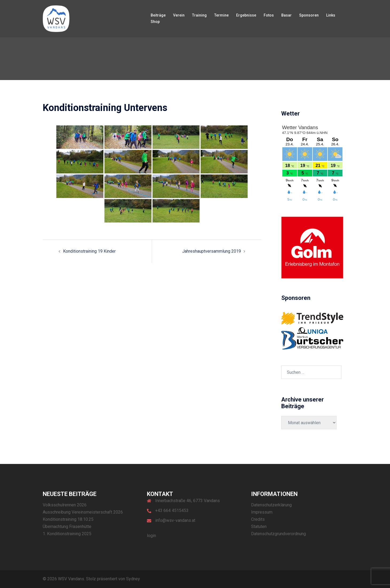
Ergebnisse (246, 15)
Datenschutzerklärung (271, 505)
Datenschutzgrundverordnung (278, 534)
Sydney (133, 579)
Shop (155, 22)
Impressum (262, 512)
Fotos (269, 15)
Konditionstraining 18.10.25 (68, 519)
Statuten (259, 527)
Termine (221, 15)
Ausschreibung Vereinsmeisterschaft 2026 (83, 512)
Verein (179, 15)
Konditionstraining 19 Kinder (89, 251)
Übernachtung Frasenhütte (67, 527)
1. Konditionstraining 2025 (67, 534)
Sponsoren (309, 15)
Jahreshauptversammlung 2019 (212, 251)
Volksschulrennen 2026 (65, 505)
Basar (286, 15)
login (151, 536)
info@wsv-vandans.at (175, 520)
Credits (258, 519)
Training (199, 15)
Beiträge (158, 15)
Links (331, 15)
